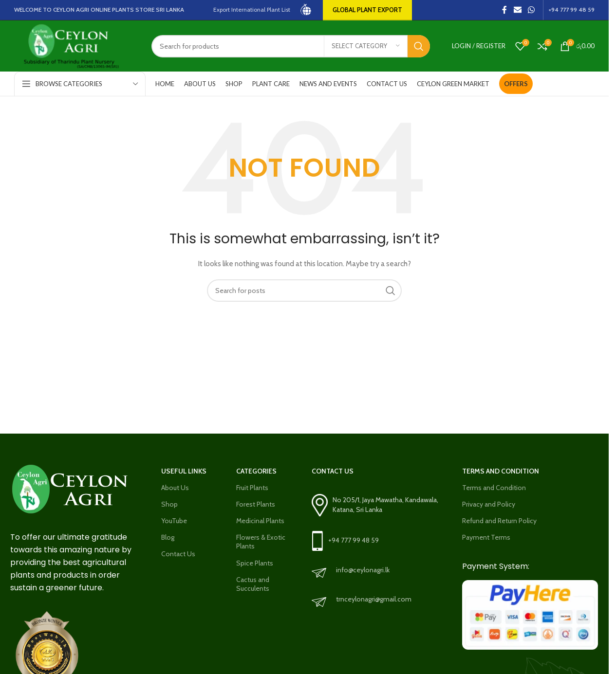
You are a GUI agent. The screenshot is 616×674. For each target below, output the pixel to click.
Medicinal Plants (260, 521)
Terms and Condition (494, 488)
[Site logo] (307, 9)
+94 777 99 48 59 (354, 540)
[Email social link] (517, 10)
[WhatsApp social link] (532, 10)
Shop (169, 504)
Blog (168, 537)
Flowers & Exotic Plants (261, 542)
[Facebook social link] (504, 10)
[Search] (291, 46)
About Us (175, 488)
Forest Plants (256, 504)
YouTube (174, 521)
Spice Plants (255, 563)
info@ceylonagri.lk (363, 570)
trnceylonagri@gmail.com (374, 599)
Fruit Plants (252, 488)
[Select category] (366, 46)
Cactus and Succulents (253, 584)
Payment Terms (486, 537)
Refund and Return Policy (499, 521)
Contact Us (178, 554)
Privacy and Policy (489, 504)
